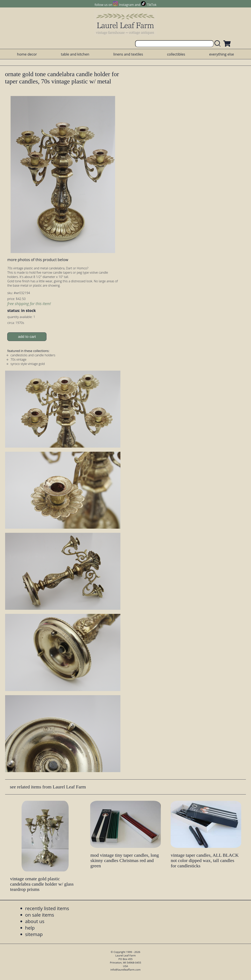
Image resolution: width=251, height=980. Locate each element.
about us (35, 921)
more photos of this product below (38, 260)
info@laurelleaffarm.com (125, 970)
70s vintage (18, 359)
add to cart (27, 337)
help (30, 928)
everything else (222, 54)
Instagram (126, 5)
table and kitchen (75, 54)
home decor (27, 54)
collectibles (176, 54)
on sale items (40, 915)
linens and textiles (128, 54)
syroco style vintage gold (28, 364)
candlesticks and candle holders (33, 355)
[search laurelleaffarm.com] (218, 44)
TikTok (152, 5)
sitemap (34, 934)
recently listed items (47, 908)
